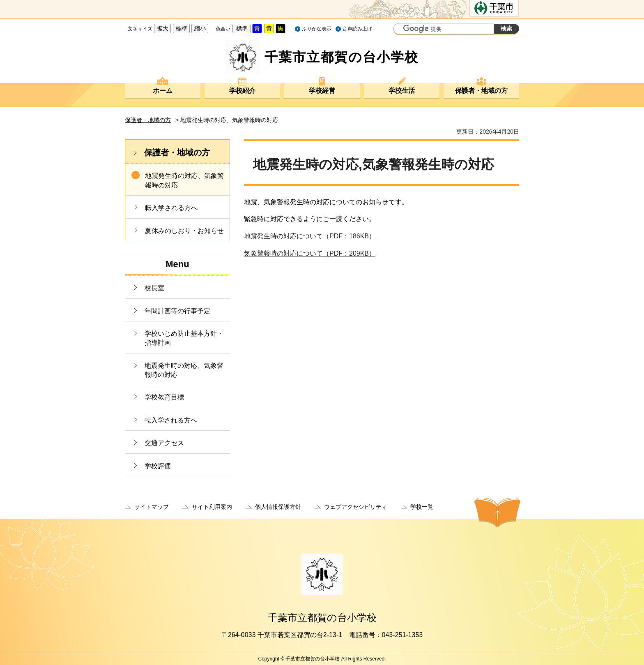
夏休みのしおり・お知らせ (184, 231)
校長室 (154, 288)
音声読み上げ (357, 29)
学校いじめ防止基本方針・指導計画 (184, 338)
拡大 (163, 28)
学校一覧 (422, 507)
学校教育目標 (164, 397)
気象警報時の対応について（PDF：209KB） (310, 253)
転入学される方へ (171, 208)
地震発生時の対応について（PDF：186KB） (310, 236)
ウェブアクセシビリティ (356, 507)
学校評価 (158, 466)
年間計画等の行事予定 (177, 311)
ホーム (163, 91)
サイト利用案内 (212, 507)
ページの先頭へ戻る (497, 513)
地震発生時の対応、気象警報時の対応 (184, 180)
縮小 (200, 28)
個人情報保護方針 (278, 507)
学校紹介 (242, 91)
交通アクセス (164, 443)
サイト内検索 (401, 30)
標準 (182, 28)
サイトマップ (152, 507)
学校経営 (322, 91)
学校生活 (402, 91)
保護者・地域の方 (481, 91)
